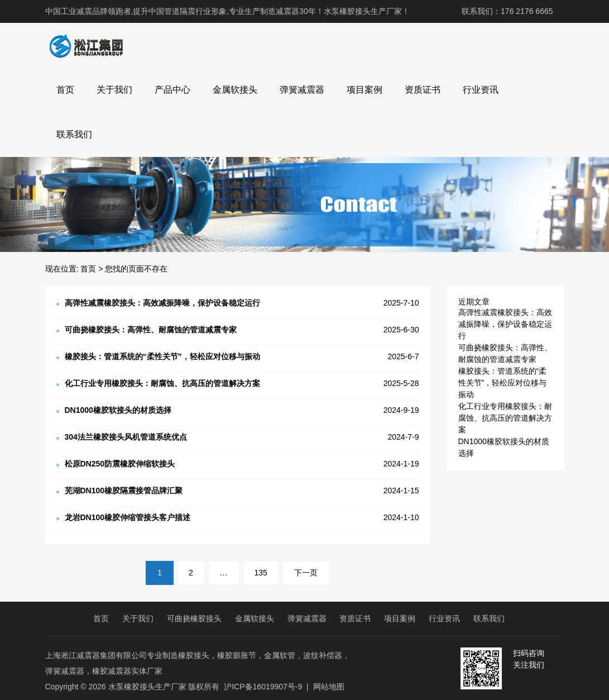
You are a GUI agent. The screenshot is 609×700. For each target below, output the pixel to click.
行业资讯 (481, 90)
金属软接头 (235, 90)
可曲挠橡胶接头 (194, 618)
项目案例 (365, 90)
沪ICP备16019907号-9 (263, 687)
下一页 (306, 573)
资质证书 (423, 90)
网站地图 (329, 687)
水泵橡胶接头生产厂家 (147, 687)
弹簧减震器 (302, 90)
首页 (65, 90)
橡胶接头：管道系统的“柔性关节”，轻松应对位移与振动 (503, 383)
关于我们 (114, 90)
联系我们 (74, 134)
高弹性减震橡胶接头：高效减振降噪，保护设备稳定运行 (505, 324)
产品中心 (172, 90)
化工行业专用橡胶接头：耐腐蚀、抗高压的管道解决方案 (505, 418)
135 (261, 573)
